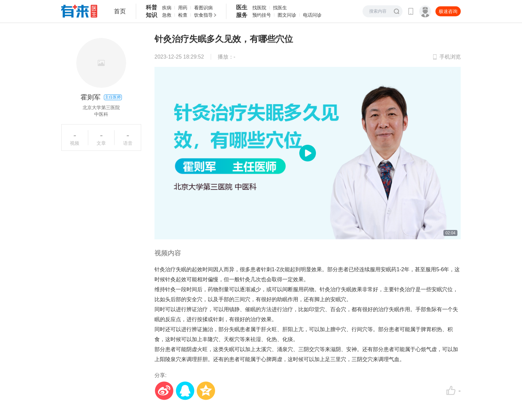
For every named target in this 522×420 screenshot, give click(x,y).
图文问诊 (287, 15)
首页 (120, 11)
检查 (183, 15)
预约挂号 (262, 15)
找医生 (280, 8)
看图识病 (203, 8)
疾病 (167, 8)
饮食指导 (203, 15)
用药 (183, 8)
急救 (167, 15)
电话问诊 (312, 15)
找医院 (259, 8)
